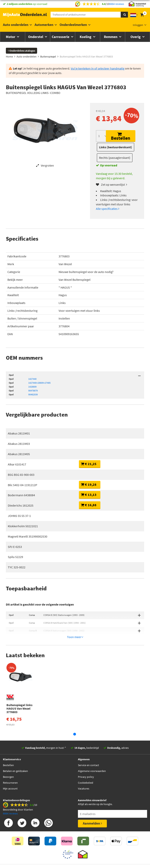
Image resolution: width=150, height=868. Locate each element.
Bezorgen (8, 766)
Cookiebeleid (86, 772)
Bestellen (121, 136)
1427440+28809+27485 (39, 383)
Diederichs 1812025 (21, 505)
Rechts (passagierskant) (115, 158)
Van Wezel (65, 264)
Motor (11, 37)
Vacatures (84, 778)
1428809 (32, 387)
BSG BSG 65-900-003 (21, 475)
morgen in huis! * (46, 737)
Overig (136, 37)
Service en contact (88, 754)
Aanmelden (92, 813)
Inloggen (138, 25)
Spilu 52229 (15, 557)
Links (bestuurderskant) (116, 147)
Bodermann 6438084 (21, 495)
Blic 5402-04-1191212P (22, 485)
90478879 (33, 391)
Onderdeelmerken (73, 25)
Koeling (86, 37)
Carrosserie (61, 37)
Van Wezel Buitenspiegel (75, 280)
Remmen (111, 37)
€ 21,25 (89, 464)
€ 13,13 (89, 495)
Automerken (44, 25)
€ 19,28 (89, 484)
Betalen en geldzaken (15, 760)
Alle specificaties (108, 209)
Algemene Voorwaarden (100, 858)
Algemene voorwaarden (92, 760)
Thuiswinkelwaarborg (69, 858)
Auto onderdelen (16, 25)
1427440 (32, 379)
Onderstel (36, 37)
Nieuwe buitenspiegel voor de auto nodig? (86, 272)
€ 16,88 (89, 505)
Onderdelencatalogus (21, 51)
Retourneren (10, 772)
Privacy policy (86, 766)
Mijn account (10, 778)
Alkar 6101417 (17, 464)
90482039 (33, 394)
